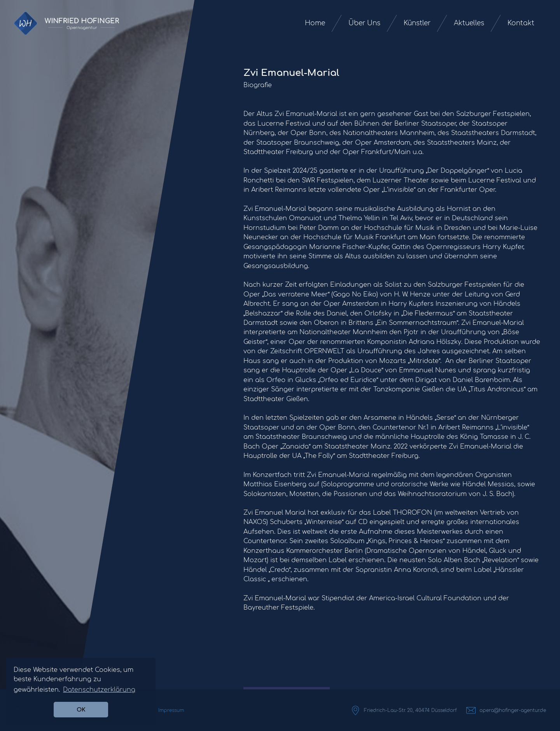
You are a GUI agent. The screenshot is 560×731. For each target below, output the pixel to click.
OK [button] (81, 710)
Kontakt (521, 23)
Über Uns (364, 23)
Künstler (417, 23)
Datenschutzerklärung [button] (99, 690)
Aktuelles (469, 23)
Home (315, 23)
